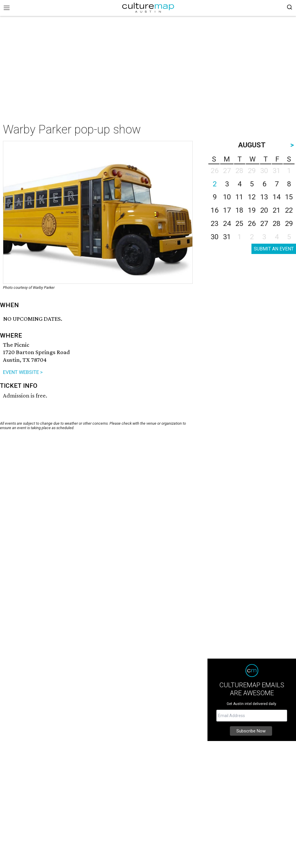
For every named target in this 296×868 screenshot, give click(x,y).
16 (215, 210)
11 (239, 197)
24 (227, 224)
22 (289, 210)
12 (252, 197)
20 (264, 210)
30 (215, 237)
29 (289, 224)
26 (252, 224)
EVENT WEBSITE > (23, 372)
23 (215, 224)
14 (277, 197)
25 (239, 224)
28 (277, 224)
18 (239, 210)
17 (227, 210)
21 (277, 210)
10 (227, 197)
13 (264, 197)
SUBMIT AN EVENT (274, 249)
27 (264, 224)
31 (227, 237)
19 (252, 210)
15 (289, 197)
